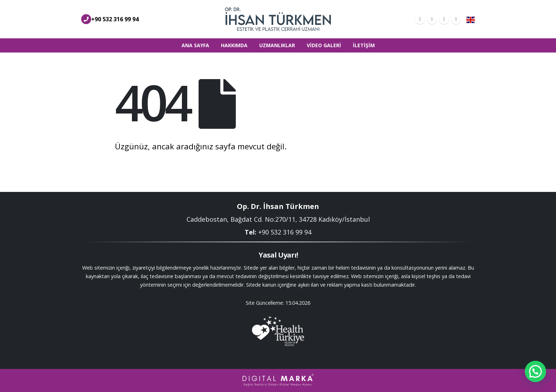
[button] (535, 371)
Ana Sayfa (195, 45)
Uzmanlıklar (277, 45)
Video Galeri (324, 45)
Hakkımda (234, 45)
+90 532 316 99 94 (115, 19)
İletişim (364, 45)
